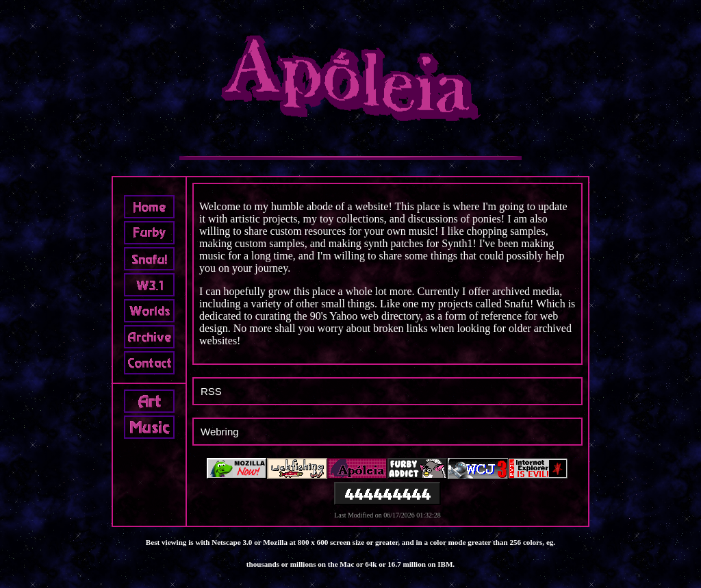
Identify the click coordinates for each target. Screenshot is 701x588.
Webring (220, 432)
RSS (211, 391)
